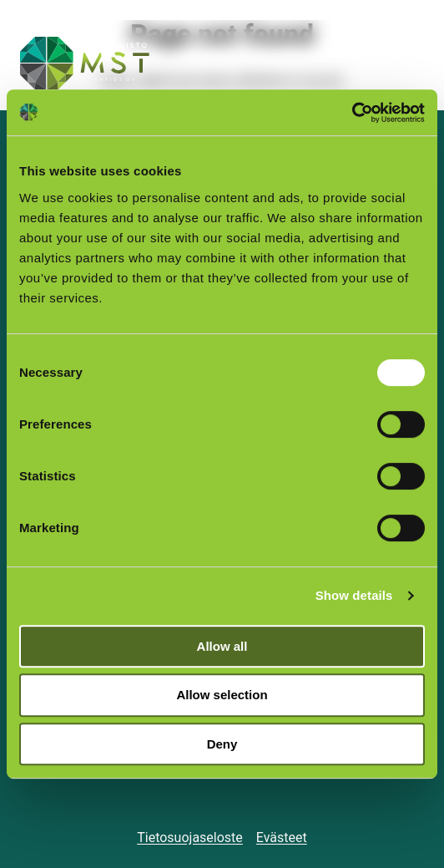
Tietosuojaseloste (190, 838)
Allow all (222, 646)
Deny (222, 744)
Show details (354, 595)
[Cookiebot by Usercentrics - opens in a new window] (352, 113)
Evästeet (282, 838)
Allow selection (222, 695)
